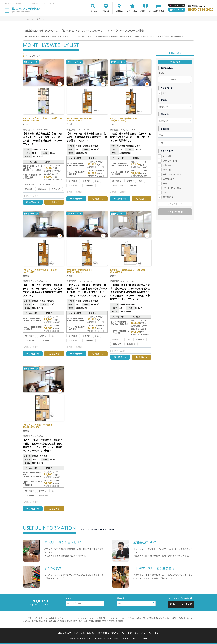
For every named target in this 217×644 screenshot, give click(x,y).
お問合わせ (34, 202)
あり (165, 93)
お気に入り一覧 (178, 5)
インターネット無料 (172, 188)
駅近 (165, 183)
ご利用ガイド (146, 11)
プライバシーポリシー (107, 639)
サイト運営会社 (128, 639)
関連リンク (74, 639)
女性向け (167, 156)
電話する (55, 202)
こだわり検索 (132, 11)
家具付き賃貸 (159, 11)
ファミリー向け (170, 161)
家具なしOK (168, 179)
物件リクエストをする (181, 604)
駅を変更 (175, 79)
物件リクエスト (177, 10)
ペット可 (167, 170)
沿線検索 (106, 11)
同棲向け (167, 165)
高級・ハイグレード (172, 174)
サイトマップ (88, 639)
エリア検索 (93, 11)
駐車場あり (168, 197)
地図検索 (119, 11)
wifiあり (167, 192)
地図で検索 (176, 53)
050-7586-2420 (202, 9)
